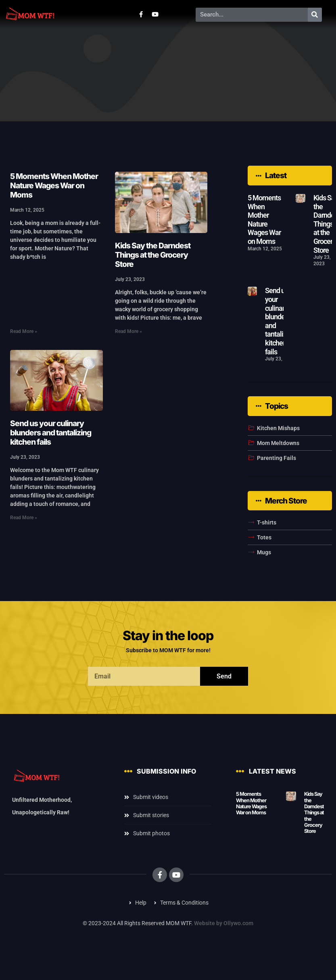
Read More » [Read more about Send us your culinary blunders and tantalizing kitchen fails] (24, 518)
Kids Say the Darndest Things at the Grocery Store (153, 255)
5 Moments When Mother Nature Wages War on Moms (54, 185)
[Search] (315, 15)
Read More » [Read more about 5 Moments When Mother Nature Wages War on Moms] (24, 331)
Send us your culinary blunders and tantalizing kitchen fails (51, 433)
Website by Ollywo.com (224, 923)
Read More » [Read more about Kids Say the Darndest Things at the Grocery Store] (128, 331)
